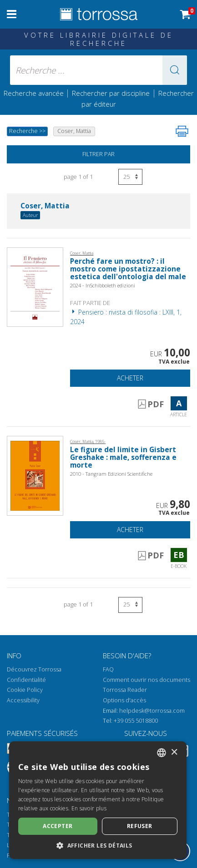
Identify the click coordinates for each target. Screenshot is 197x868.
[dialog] (98, 800)
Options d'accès (124, 700)
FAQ (108, 669)
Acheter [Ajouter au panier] (130, 378)
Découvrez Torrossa (34, 669)
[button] (175, 70)
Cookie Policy (25, 690)
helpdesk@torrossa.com (152, 711)
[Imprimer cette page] (182, 131)
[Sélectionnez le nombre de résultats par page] (130, 177)
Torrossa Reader (125, 690)
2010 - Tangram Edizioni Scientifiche (111, 474)
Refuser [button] (140, 826)
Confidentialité (26, 680)
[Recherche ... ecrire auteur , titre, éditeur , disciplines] (99, 70)
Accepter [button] (58, 826)
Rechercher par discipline (111, 93)
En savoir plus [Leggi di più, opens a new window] (89, 808)
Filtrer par (98, 154)
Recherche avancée (35, 93)
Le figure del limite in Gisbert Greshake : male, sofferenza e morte (123, 457)
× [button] (174, 752)
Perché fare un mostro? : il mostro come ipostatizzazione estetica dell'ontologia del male (128, 269)
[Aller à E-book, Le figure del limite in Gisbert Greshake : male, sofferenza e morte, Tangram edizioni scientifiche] (35, 475)
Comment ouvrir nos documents (146, 680)
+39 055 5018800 (136, 721)
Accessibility (23, 700)
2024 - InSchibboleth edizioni (103, 285)
